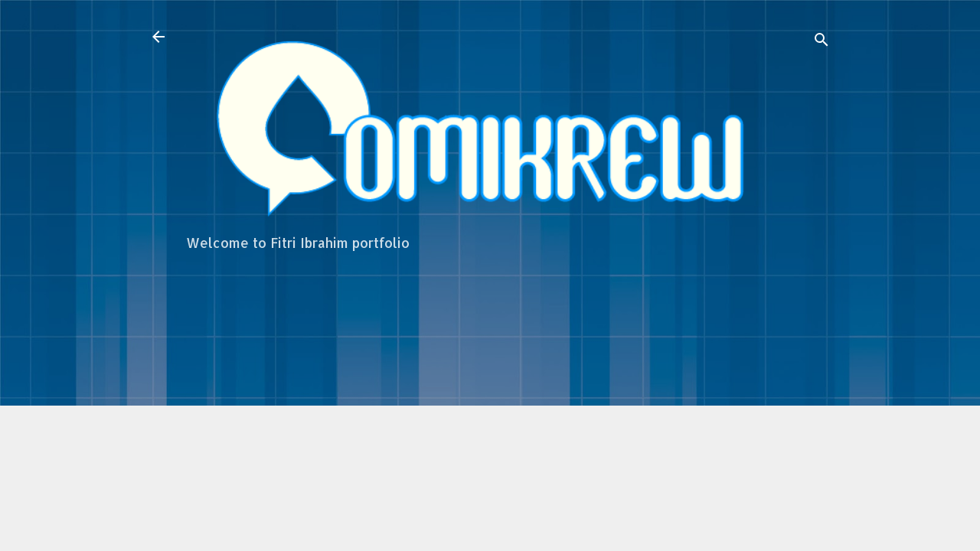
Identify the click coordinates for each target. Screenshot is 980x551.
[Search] (822, 42)
